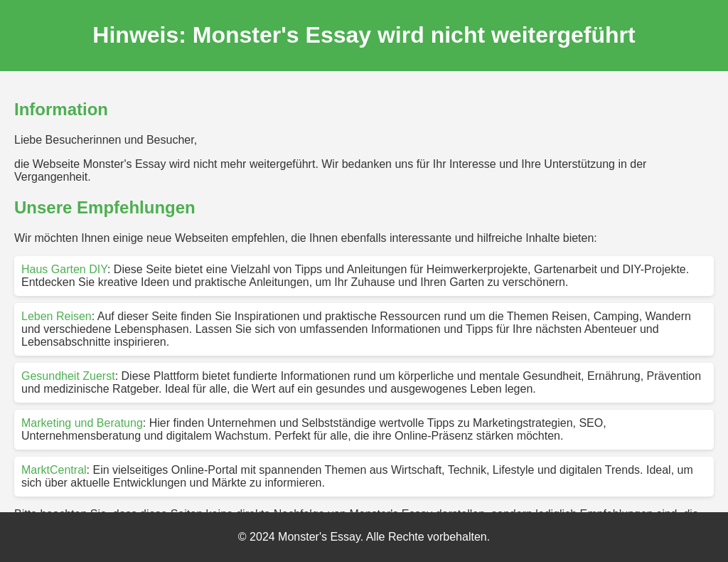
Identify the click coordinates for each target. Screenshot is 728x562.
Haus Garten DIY (64, 269)
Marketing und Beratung (82, 423)
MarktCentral (54, 470)
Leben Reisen (57, 316)
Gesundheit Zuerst (68, 376)
